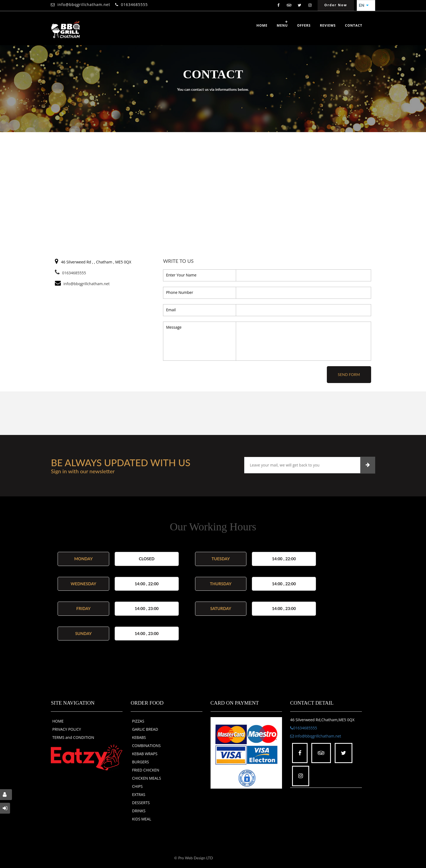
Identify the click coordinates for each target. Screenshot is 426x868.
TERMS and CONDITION (73, 737)
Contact (354, 25)
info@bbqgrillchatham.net (84, 4)
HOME (58, 721)
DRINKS (139, 811)
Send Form (349, 374)
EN (364, 5)
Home (262, 25)
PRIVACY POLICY (67, 729)
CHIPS (137, 786)
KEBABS (139, 737)
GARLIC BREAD (145, 729)
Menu (282, 25)
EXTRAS (139, 794)
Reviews (328, 25)
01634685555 (134, 4)
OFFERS (304, 25)
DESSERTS (141, 803)
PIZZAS (138, 721)
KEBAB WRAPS (145, 754)
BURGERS (140, 762)
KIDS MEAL (142, 819)
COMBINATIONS (146, 746)
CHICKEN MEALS (147, 778)
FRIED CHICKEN (146, 770)
